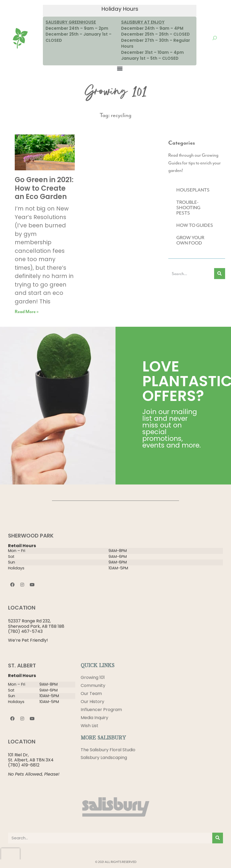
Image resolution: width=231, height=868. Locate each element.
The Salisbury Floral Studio (108, 750)
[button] (120, 68)
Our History (92, 702)
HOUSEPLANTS (193, 190)
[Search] (220, 274)
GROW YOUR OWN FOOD (190, 240)
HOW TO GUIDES (195, 225)
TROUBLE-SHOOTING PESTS (188, 208)
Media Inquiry (94, 718)
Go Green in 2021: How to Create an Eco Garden (44, 188)
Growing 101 (93, 677)
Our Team (91, 694)
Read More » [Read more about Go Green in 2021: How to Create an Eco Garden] (27, 312)
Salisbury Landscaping (104, 758)
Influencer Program (101, 710)
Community (93, 685)
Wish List (90, 726)
